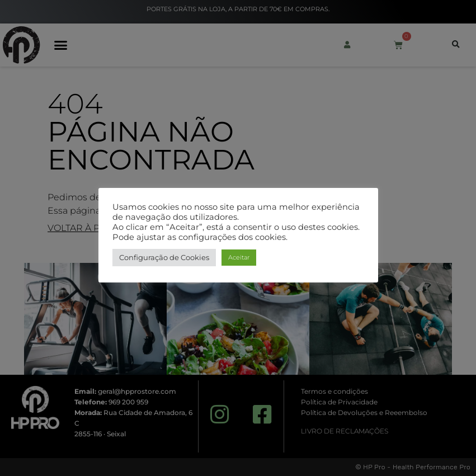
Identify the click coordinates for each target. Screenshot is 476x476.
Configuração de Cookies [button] (164, 257)
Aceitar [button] (239, 257)
